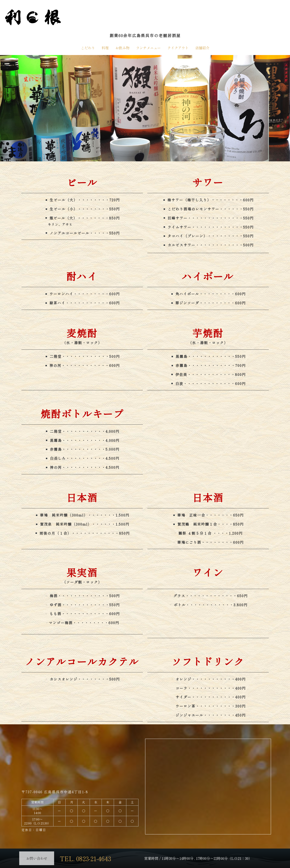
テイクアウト (178, 48)
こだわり (88, 48)
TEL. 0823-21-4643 (89, 858)
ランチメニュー (148, 48)
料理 (105, 48)
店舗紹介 (202, 48)
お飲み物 (122, 48)
